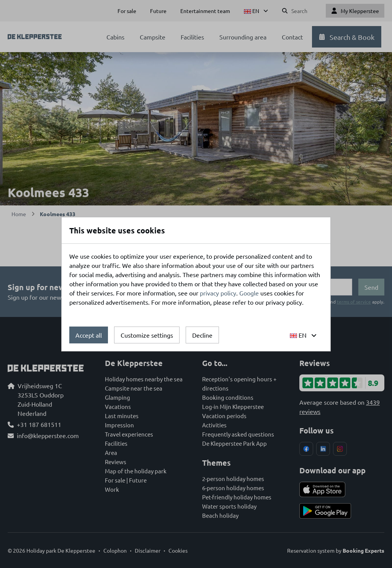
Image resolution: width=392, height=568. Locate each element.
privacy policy (218, 293)
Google (249, 293)
